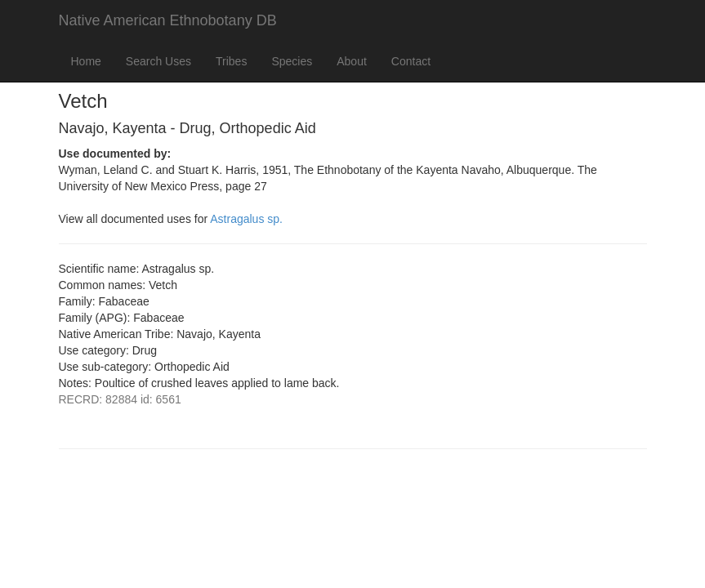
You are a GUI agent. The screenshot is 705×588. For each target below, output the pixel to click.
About (352, 61)
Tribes (231, 61)
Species (292, 61)
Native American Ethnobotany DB (168, 20)
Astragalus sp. (246, 219)
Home (86, 61)
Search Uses (158, 61)
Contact (411, 61)
